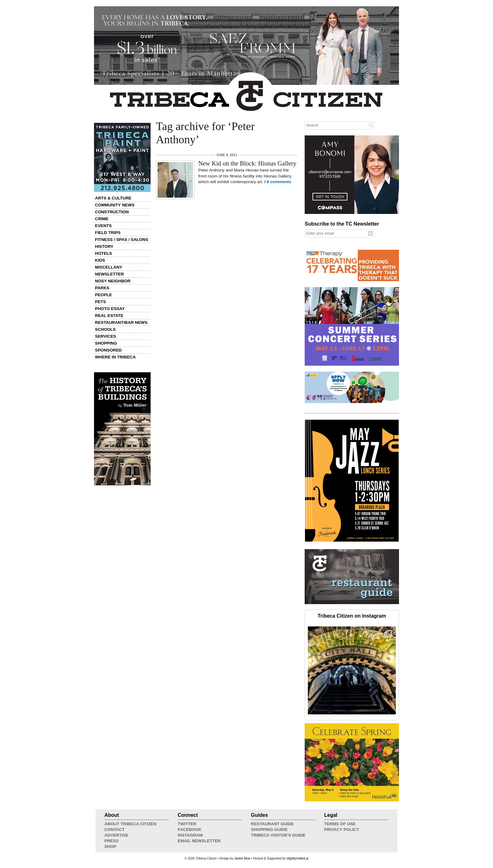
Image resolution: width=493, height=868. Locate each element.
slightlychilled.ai (297, 858)
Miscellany (109, 267)
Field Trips (108, 233)
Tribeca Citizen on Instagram (352, 616)
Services (105, 336)
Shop (110, 846)
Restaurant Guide (272, 824)
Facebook (190, 830)
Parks (102, 288)
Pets (100, 302)
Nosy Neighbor (113, 281)
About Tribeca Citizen (130, 824)
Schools (105, 329)
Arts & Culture (113, 198)
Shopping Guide (269, 830)
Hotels (103, 253)
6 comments (279, 182)
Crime (102, 219)
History (104, 246)
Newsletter (109, 274)
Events (103, 226)
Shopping (106, 343)
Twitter (187, 824)
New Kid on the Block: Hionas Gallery (247, 163)
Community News (115, 205)
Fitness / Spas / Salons (122, 240)
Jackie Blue (242, 858)
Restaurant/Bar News (121, 322)
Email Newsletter (199, 841)
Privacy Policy (342, 830)
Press (111, 841)
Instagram (190, 835)
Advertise (116, 835)
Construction (112, 212)
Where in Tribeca (115, 357)
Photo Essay (110, 309)
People (103, 295)
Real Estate (109, 316)
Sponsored (108, 350)
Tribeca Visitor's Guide (278, 835)
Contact (114, 830)
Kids (100, 260)
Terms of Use (340, 824)
